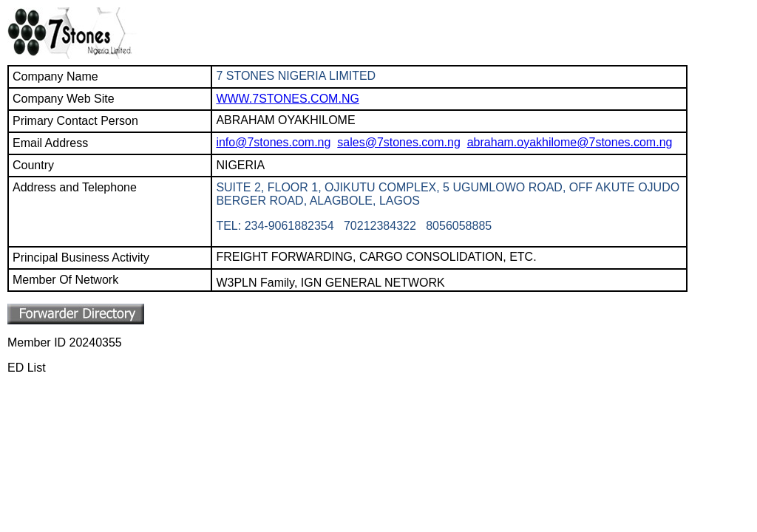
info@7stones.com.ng (273, 142)
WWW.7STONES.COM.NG (287, 99)
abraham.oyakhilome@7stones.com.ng (570, 142)
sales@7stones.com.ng (399, 142)
